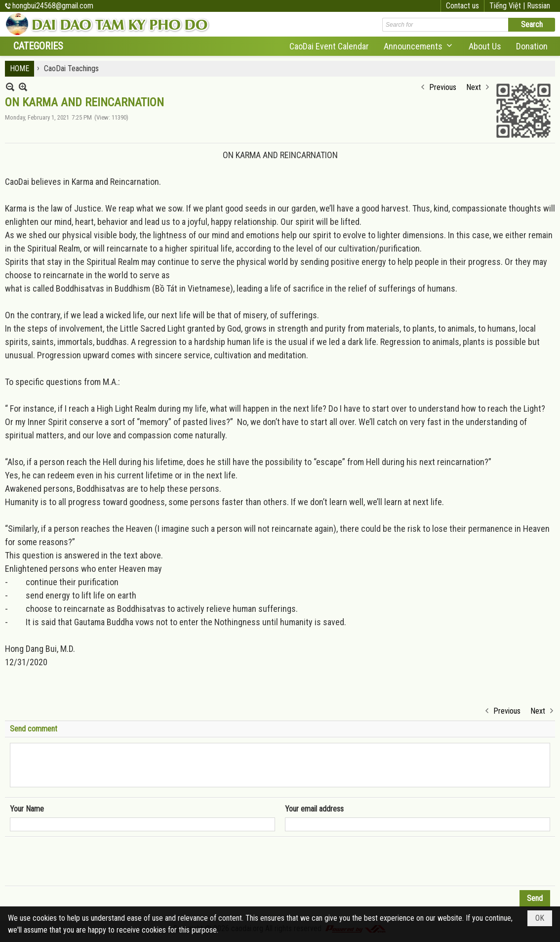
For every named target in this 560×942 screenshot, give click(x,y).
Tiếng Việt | (508, 6)
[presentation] (85, 861)
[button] (419, 46)
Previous (443, 87)
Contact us (462, 6)
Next (474, 87)
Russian (539, 6)
